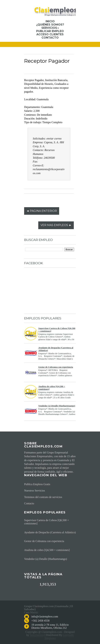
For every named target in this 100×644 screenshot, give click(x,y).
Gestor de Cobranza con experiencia (56, 367)
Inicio (50, 21)
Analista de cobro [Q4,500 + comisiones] (47, 550)
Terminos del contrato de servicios (43, 497)
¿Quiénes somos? (50, 25)
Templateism (37, 635)
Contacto (50, 38)
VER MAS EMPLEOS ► (56, 225)
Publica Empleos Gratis (37, 484)
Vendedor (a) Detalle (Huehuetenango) (57, 406)
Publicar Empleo (50, 31)
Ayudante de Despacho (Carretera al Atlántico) (50, 532)
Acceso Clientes (50, 34)
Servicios (49, 28)
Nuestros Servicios (34, 491)
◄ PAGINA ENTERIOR (42, 211)
